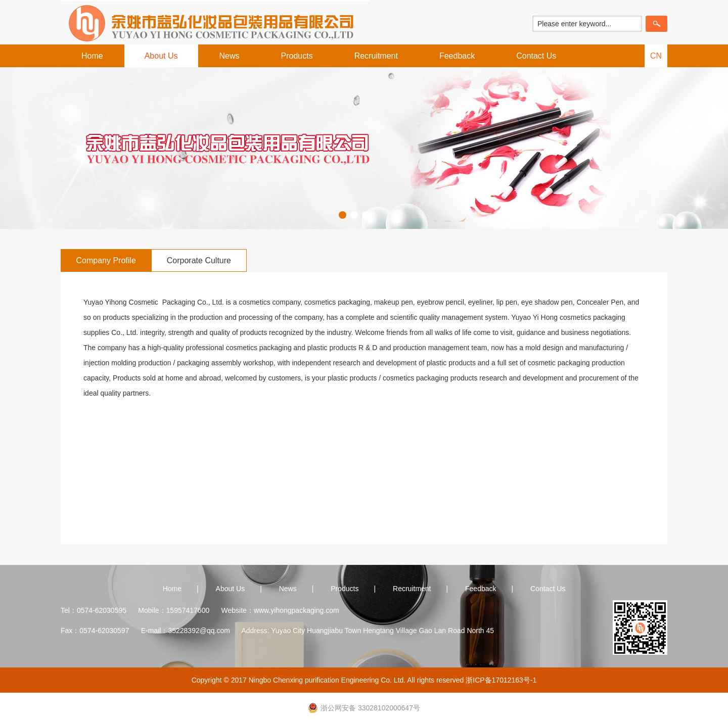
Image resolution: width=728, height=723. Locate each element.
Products (297, 56)
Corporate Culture (199, 260)
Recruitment (376, 56)
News (230, 56)
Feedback (457, 56)
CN (656, 56)
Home (92, 56)
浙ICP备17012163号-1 (501, 680)
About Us (161, 56)
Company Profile (106, 260)
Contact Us (536, 56)
